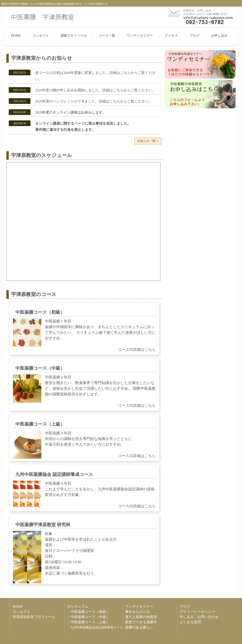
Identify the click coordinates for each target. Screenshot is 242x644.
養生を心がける (137, 612)
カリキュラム (78, 606)
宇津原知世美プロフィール (34, 617)
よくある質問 (190, 622)
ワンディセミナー (140, 36)
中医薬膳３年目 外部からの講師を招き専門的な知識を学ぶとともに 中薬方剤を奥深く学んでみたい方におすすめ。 (84, 445)
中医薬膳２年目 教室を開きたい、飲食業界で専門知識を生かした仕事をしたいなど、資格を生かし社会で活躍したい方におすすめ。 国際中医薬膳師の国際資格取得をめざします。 (84, 391)
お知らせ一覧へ (148, 141)
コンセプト (41, 36)
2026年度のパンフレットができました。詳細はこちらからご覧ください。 (94, 101)
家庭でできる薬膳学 (141, 622)
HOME (16, 36)
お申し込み (219, 36)
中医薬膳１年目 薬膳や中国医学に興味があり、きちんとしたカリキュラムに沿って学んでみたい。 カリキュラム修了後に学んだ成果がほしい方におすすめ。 (84, 335)
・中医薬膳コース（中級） (88, 617)
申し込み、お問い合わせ (199, 617)
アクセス (171, 36)
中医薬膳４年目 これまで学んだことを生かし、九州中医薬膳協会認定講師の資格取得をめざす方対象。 (84, 495)
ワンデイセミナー (139, 606)
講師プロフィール (74, 36)
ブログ (194, 36)
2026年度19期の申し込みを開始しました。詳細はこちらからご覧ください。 (95, 90)
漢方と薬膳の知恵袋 (141, 617)
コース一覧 (107, 36)
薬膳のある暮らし (139, 627)
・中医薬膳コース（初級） (88, 612)
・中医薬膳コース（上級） (88, 622)
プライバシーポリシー (197, 612)
